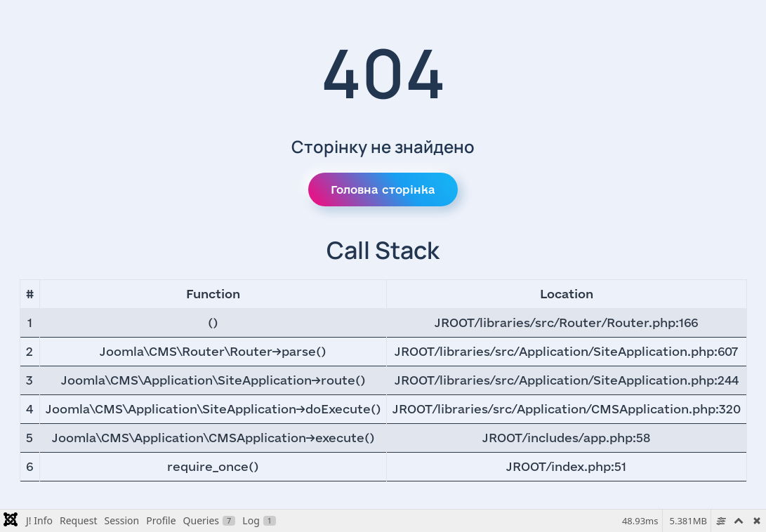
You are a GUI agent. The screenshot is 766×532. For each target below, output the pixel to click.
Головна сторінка (383, 189)
